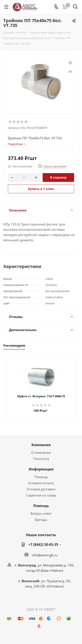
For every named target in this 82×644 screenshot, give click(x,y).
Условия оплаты (41, 483)
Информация (41, 469)
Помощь (41, 477)
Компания (41, 445)
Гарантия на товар (41, 495)
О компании (41, 452)
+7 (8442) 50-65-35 (43, 545)
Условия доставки (41, 489)
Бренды (41, 520)
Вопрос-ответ (41, 513)
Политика (41, 459)
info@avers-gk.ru (44, 555)
